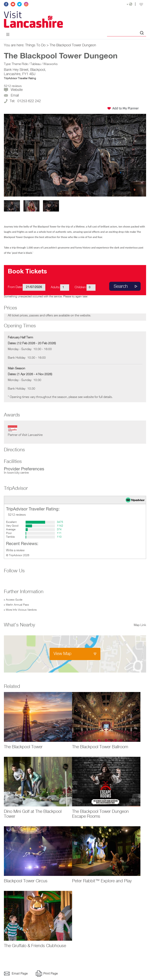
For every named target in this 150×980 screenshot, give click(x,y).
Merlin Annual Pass (17, 605)
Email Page (20, 974)
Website (17, 90)
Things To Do (35, 45)
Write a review (15, 551)
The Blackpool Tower (23, 747)
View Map (62, 654)
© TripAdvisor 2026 (18, 555)
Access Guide (14, 600)
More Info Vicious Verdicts (21, 610)
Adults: (55, 287)
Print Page (51, 974)
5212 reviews (13, 86)
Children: (81, 287)
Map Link (140, 625)
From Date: (15, 287)
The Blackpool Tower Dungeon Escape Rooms (100, 814)
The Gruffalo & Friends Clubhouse (35, 946)
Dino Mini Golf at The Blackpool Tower (33, 814)
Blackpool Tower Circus (26, 881)
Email (15, 96)
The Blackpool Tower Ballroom (100, 747)
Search (121, 286)
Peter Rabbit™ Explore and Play (102, 881)
